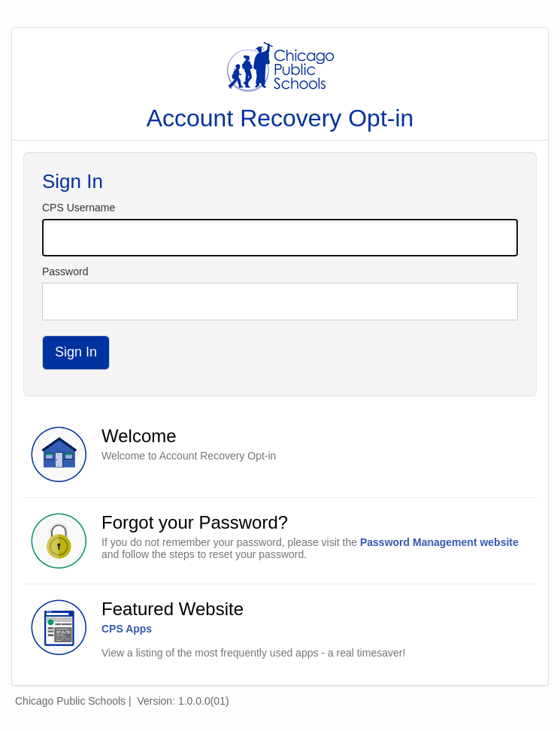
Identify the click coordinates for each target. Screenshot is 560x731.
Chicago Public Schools (70, 701)
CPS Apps (127, 629)
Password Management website (439, 542)
